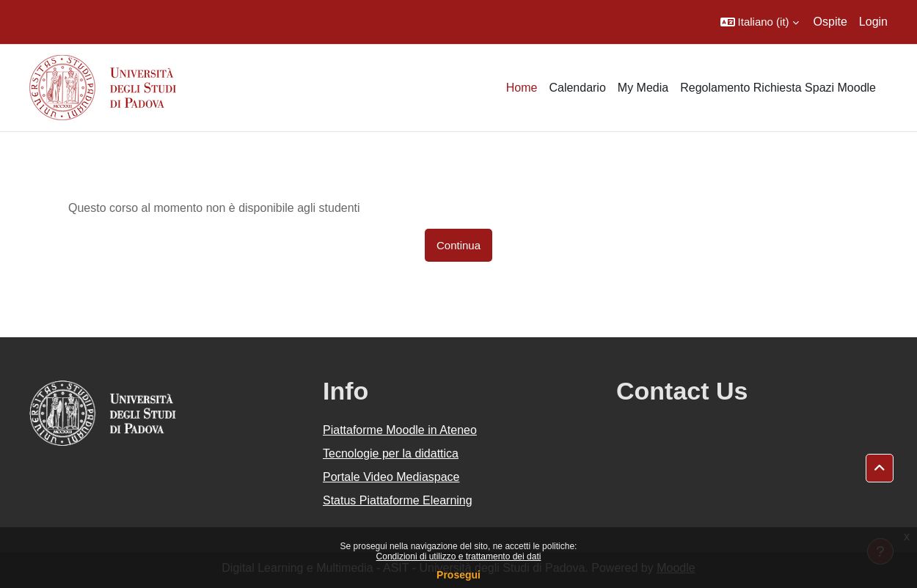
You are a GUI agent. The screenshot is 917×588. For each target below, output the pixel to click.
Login (873, 22)
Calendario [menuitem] (577, 88)
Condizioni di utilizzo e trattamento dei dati (459, 556)
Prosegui (458, 575)
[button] (760, 22)
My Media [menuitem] (643, 88)
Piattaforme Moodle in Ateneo (400, 430)
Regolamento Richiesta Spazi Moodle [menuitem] (778, 88)
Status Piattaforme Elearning (398, 500)
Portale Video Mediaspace (391, 477)
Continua (458, 245)
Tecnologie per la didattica (391, 453)
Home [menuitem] (522, 88)
